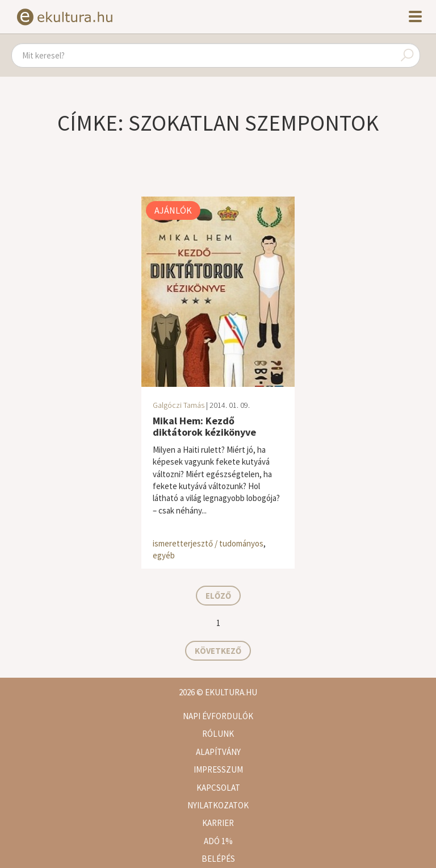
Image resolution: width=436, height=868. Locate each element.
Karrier (218, 823)
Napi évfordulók (218, 716)
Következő (218, 651)
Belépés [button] (218, 859)
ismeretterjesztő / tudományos (208, 543)
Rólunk (218, 734)
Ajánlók (173, 210)
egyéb (164, 555)
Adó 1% (218, 841)
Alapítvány (218, 752)
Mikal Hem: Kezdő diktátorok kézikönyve (204, 426)
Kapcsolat (218, 788)
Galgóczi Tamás (179, 405)
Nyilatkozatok (218, 805)
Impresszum (218, 769)
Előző (218, 596)
